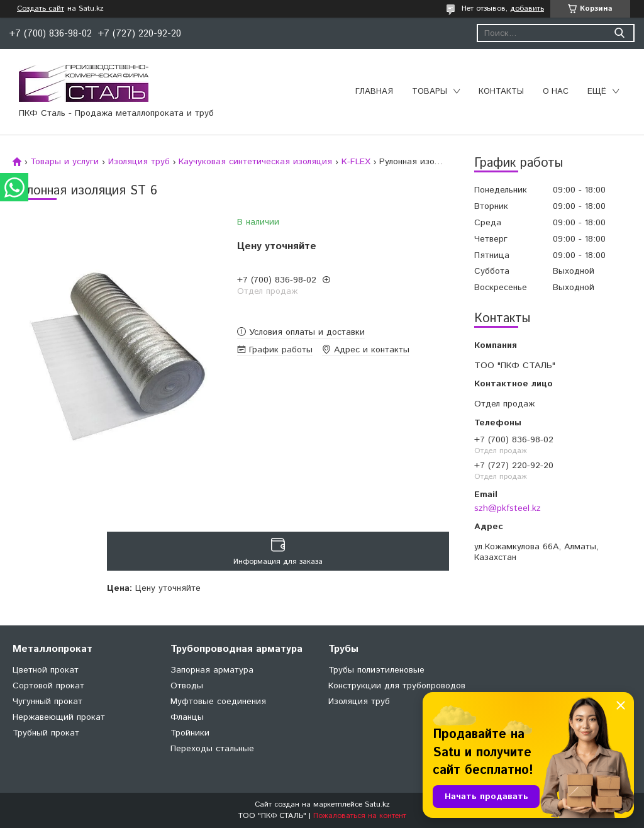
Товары (430, 92)
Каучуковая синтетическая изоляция (255, 162)
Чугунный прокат (47, 702)
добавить (527, 8)
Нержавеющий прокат (59, 717)
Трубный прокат (46, 733)
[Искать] (619, 33)
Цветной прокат (46, 670)
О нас (556, 92)
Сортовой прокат (48, 686)
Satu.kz (377, 804)
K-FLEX (356, 162)
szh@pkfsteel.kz (508, 508)
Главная (374, 92)
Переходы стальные (212, 749)
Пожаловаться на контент (360, 816)
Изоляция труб (139, 162)
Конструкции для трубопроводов (397, 686)
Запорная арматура (212, 670)
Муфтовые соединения (218, 702)
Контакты (501, 92)
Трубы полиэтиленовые (376, 670)
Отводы (187, 686)
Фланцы (187, 717)
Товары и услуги (64, 162)
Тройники (190, 733)
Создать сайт (41, 9)
